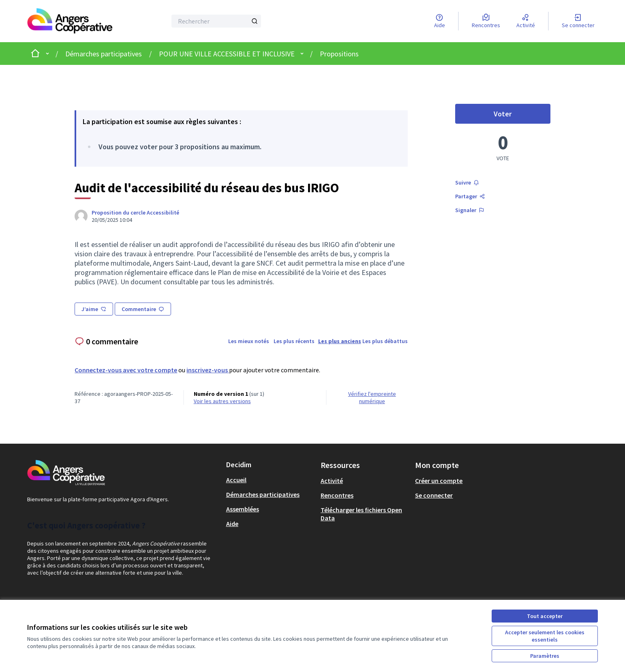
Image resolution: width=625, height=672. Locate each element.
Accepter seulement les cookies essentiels (545, 636)
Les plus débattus (385, 341)
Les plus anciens (340, 341)
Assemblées (243, 509)
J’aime (94, 309)
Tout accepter (545, 616)
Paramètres (545, 656)
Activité (332, 481)
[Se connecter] (578, 21)
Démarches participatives (104, 54)
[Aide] (440, 21)
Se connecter (434, 495)
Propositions (339, 54)
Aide (232, 524)
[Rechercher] (216, 21)
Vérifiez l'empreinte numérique (372, 397)
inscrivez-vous (208, 370)
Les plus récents (294, 341)
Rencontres (337, 495)
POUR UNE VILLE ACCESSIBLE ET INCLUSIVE (227, 54)
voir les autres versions (222, 401)
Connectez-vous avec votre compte (126, 370)
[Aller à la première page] (72, 21)
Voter (522, 116)
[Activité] (526, 21)
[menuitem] (270, 480)
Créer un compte (439, 481)
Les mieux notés (249, 341)
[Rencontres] (486, 21)
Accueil (236, 480)
